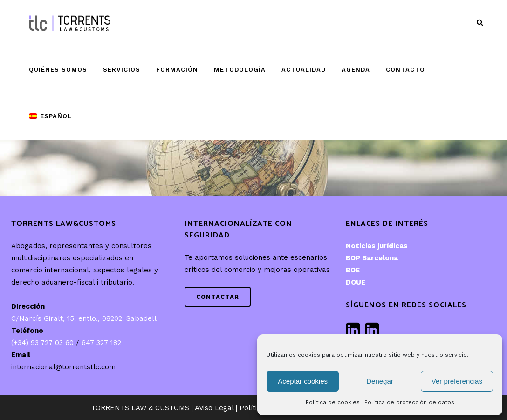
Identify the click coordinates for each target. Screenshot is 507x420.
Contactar (218, 297)
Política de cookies (333, 402)
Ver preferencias (457, 381)
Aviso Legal (214, 408)
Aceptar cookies (303, 381)
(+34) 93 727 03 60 (42, 343)
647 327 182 (101, 343)
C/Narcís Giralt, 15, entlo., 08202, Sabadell (84, 318)
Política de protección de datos (409, 402)
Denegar (380, 381)
